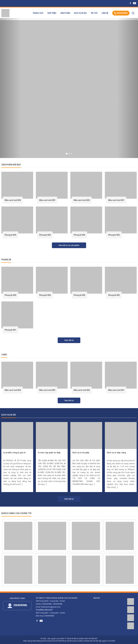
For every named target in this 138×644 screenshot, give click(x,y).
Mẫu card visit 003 (47, 200)
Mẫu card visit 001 (116, 200)
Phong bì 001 (10, 330)
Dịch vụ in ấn (80, 13)
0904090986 (121, 13)
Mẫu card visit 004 (13, 200)
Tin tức (94, 13)
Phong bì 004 (45, 235)
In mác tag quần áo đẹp (49, 453)
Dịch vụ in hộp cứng (116, 453)
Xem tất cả (69, 340)
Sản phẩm (65, 13)
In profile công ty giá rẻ (14, 453)
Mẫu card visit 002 (82, 200)
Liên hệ (105, 13)
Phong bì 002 (114, 235)
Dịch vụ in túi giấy (81, 453)
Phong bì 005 (10, 235)
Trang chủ (38, 13)
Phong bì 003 (79, 235)
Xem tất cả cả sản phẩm (69, 245)
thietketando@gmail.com (51, 607)
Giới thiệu (52, 13)
